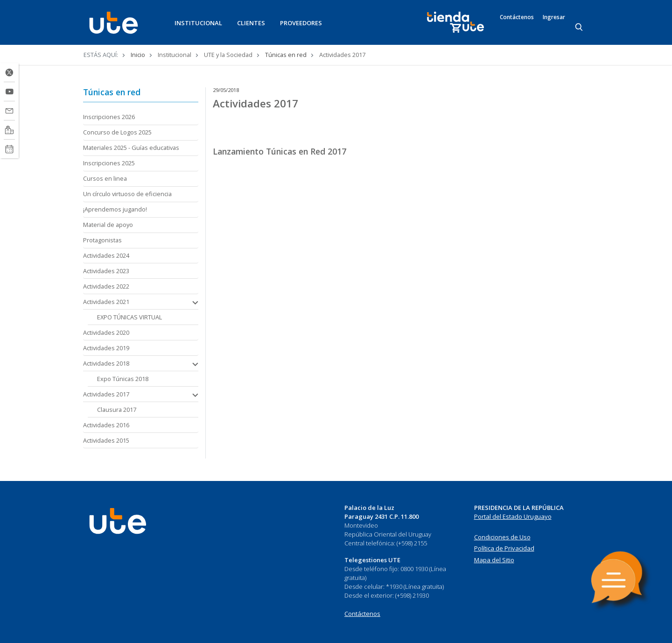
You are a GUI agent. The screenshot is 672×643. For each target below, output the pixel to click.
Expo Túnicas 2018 (123, 379)
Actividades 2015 (106, 440)
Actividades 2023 (106, 271)
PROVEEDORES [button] (301, 23)
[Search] (580, 28)
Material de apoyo (108, 225)
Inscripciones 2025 (109, 163)
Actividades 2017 (106, 394)
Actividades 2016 (106, 425)
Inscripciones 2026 (109, 117)
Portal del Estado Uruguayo (513, 516)
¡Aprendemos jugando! (115, 209)
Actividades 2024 (106, 255)
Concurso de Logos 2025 (117, 132)
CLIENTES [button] (251, 23)
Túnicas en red (286, 55)
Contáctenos (517, 17)
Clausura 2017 (117, 410)
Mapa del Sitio (494, 560)
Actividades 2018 (106, 363)
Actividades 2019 (106, 348)
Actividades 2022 (106, 286)
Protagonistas (102, 240)
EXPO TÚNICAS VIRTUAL (129, 317)
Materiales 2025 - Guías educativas (131, 148)
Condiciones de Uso (502, 537)
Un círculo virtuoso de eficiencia (127, 194)
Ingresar (554, 17)
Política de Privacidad (504, 548)
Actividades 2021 (106, 302)
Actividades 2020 (106, 332)
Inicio (138, 55)
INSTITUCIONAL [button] (198, 23)
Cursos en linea (105, 178)
